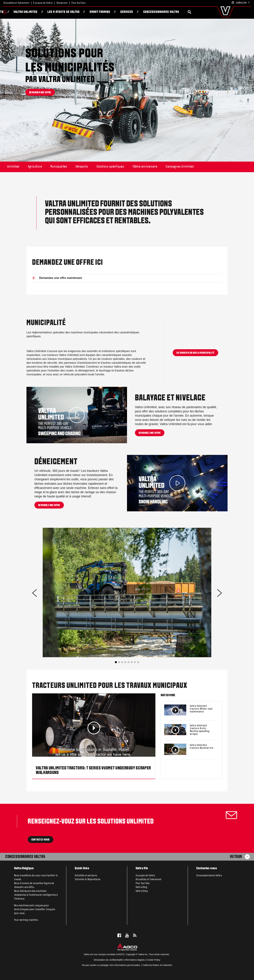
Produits (16, 12)
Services (146, 12)
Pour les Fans (78, 3)
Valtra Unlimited (45, 12)
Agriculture (35, 167)
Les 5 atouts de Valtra (83, 12)
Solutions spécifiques (110, 167)
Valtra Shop (142, 891)
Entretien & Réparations (87, 879)
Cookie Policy (153, 960)
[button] (116, 662)
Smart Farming (119, 12)
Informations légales (135, 960)
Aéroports (82, 167)
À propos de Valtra (43, 3)
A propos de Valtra (145, 876)
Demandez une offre (150, 433)
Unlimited (13, 167)
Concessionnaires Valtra (180, 12)
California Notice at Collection (157, 965)
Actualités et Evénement (16, 3)
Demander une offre (40, 92)
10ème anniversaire (145, 167)
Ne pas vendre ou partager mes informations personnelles (111, 965)
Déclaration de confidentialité (108, 960)
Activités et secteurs (86, 876)
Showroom (62, 3)
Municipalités (59, 167)
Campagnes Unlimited (180, 167)
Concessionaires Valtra (25, 857)
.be (241, 3)
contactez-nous (40, 840)
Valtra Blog (141, 887)
